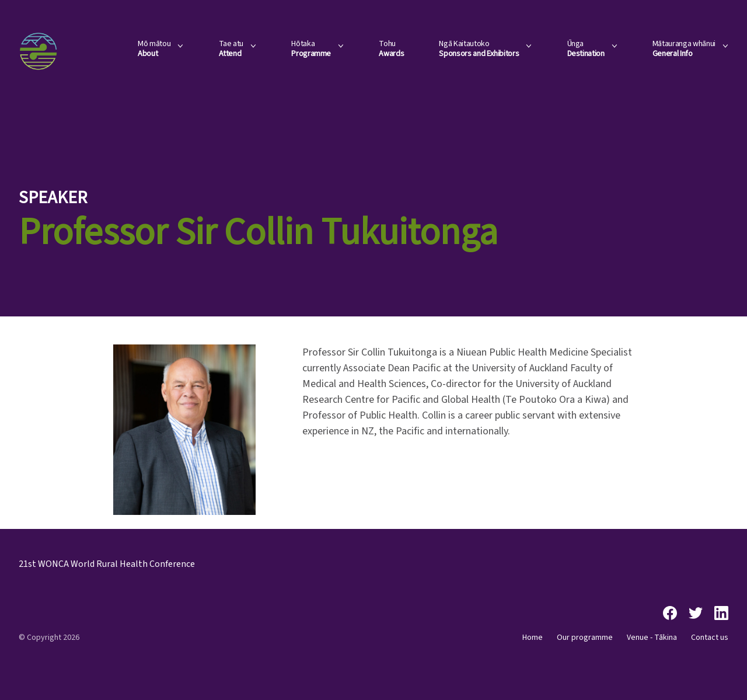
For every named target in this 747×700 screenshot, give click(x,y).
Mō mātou (154, 49)
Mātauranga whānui (684, 49)
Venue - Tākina (652, 638)
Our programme (585, 638)
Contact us (710, 638)
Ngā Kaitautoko (479, 49)
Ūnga (586, 49)
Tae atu (231, 49)
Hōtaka (311, 49)
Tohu (391, 49)
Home (533, 638)
